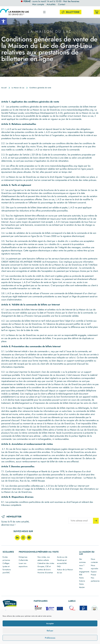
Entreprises (23, 557)
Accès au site (62, 557)
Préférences (50, 638)
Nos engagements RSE (84, 572)
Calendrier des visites (46, 563)
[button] (3, 21)
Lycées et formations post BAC (7, 570)
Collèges (6, 563)
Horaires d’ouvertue (45, 573)
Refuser (50, 631)
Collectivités (23, 560)
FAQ (59, 566)
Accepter (50, 623)
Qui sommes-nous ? (83, 562)
